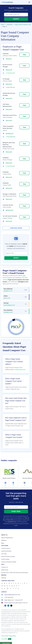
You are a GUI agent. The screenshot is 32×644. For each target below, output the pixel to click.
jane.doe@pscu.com (9, 305)
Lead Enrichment (6, 551)
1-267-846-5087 (7, 597)
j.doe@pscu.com (8, 312)
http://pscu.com (21, 370)
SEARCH (16, 19)
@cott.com (9, 59)
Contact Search (6, 548)
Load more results (16, 228)
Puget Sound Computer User (23, 25)
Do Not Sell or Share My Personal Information (15, 573)
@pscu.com (9, 70)
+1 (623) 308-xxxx (10, 137)
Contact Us (5, 567)
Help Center (5, 570)
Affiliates (4, 540)
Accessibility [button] (6, 639)
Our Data (4, 554)
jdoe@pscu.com (8, 291)
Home (3, 25)
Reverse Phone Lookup (8, 557)
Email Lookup (5, 559)
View (24, 55)
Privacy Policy (11, 520)
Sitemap (4, 578)
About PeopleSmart (7, 538)
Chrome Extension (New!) (9, 562)
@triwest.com (9, 133)
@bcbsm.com (9, 210)
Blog (3, 543)
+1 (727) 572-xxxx (10, 73)
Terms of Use (5, 636)
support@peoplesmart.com (11, 595)
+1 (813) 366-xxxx (10, 87)
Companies (9, 25)
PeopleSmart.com (12, 522)
